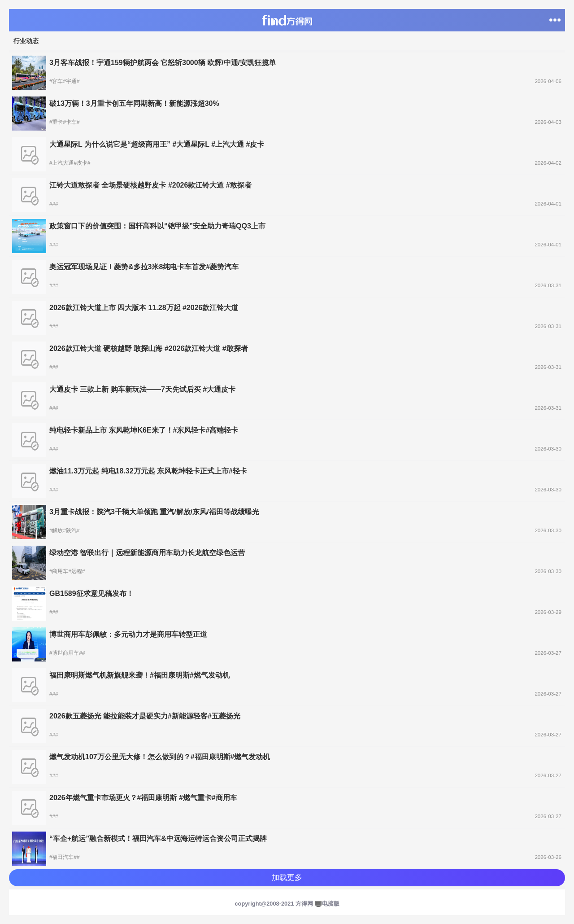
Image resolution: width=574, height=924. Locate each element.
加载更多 (287, 878)
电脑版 (331, 904)
